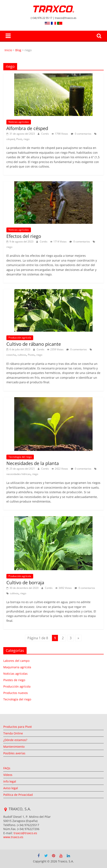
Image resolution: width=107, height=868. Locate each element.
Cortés (45, 134)
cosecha (11, 355)
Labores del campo (16, 661)
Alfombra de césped (27, 128)
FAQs (7, 768)
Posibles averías (14, 753)
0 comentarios (81, 134)
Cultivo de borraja (25, 582)
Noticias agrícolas (19, 122)
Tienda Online (13, 733)
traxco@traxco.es (25, 833)
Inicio (9, 50)
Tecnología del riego (20, 457)
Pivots (31, 355)
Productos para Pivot (18, 727)
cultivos (22, 355)
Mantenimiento (14, 747)
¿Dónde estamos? (15, 740)
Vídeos (8, 775)
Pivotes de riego (14, 680)
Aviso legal (11, 788)
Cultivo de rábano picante (34, 344)
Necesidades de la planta (33, 463)
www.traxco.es (13, 837)
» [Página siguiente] (78, 638)
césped (11, 139)
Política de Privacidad (18, 795)
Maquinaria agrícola (17, 667)
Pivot (19, 139)
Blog (18, 50)
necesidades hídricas (18, 474)
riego (26, 139)
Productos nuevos (16, 693)
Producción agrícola (20, 338)
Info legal (10, 781)
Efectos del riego (24, 236)
